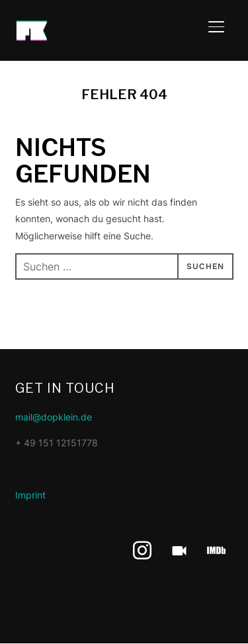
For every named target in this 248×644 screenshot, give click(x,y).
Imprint (30, 495)
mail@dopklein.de (54, 417)
